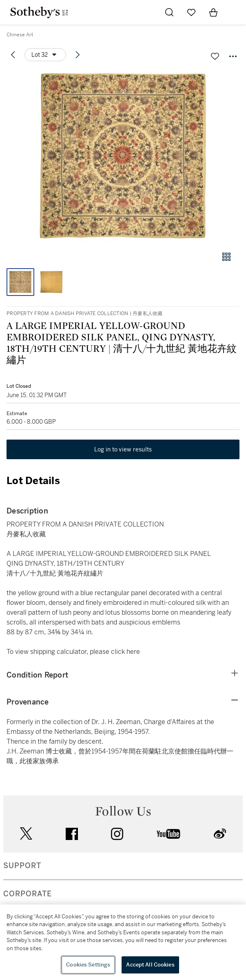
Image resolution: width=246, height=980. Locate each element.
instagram (117, 834)
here (133, 652)
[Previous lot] (13, 55)
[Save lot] (215, 56)
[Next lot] (78, 55)
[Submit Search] (169, 12)
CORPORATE (28, 894)
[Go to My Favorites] (191, 12)
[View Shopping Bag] (213, 12)
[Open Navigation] (235, 12)
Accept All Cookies (150, 965)
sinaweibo (220, 834)
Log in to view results (123, 449)
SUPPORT (22, 866)
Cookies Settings (88, 965)
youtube (168, 834)
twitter (26, 834)
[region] (123, 942)
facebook (72, 834)
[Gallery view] (226, 257)
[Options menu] (45, 55)
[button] (123, 157)
